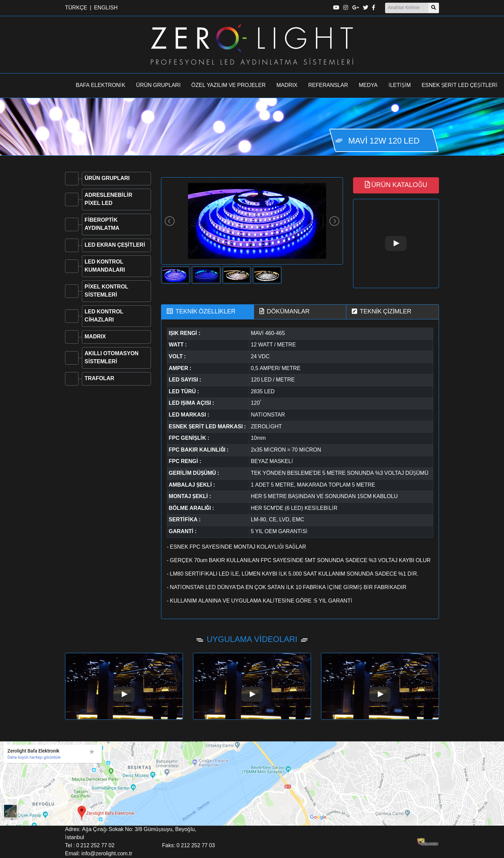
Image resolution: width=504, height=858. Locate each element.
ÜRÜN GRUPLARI (158, 86)
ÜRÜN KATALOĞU (396, 185)
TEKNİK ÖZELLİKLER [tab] (201, 311)
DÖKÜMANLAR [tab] (285, 311)
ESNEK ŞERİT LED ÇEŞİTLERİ (460, 86)
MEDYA (368, 86)
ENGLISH (106, 8)
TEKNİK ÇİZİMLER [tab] (382, 311)
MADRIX (287, 86)
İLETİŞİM (400, 86)
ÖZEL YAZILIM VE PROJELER (229, 86)
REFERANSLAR (328, 86)
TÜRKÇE (76, 8)
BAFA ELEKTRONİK (101, 86)
